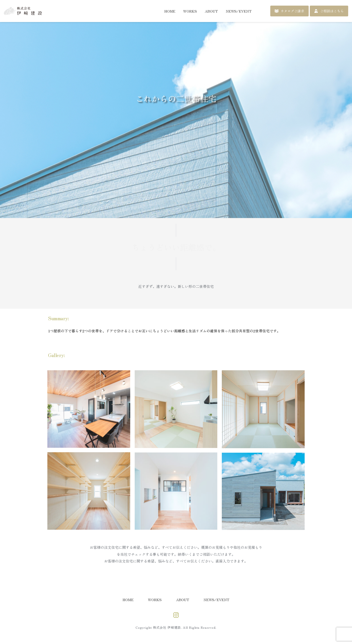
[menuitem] (170, 11)
